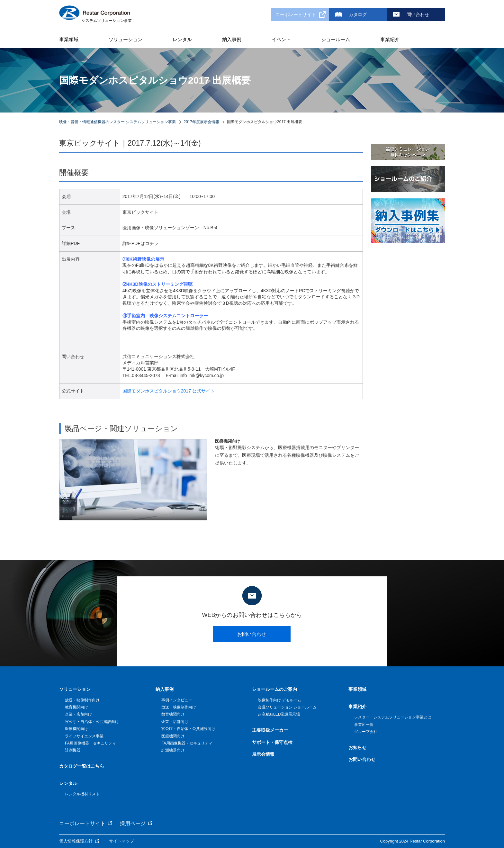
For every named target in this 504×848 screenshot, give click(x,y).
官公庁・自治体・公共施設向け (92, 722)
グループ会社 (366, 732)
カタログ (358, 14)
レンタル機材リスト (82, 794)
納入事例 (232, 39)
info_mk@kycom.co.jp (202, 375)
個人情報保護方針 (76, 841)
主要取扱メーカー (270, 730)
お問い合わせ (252, 634)
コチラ (152, 243)
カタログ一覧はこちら (82, 766)
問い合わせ (418, 14)
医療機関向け (76, 729)
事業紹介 (390, 39)
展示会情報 (263, 754)
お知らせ (357, 747)
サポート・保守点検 (272, 742)
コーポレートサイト (296, 14)
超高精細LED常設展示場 (279, 714)
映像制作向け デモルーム (279, 700)
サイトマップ (122, 841)
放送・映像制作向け (82, 700)
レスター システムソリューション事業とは (393, 717)
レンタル (182, 39)
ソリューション (126, 39)
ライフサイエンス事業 (84, 736)
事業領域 (69, 39)
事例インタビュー (177, 700)
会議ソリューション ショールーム (287, 707)
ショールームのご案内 (274, 689)
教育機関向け (76, 707)
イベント (281, 39)
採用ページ (133, 823)
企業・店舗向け (78, 714)
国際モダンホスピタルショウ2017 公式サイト (169, 391)
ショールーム (336, 39)
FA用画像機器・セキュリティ (90, 743)
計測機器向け (173, 750)
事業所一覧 (364, 725)
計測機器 (73, 750)
